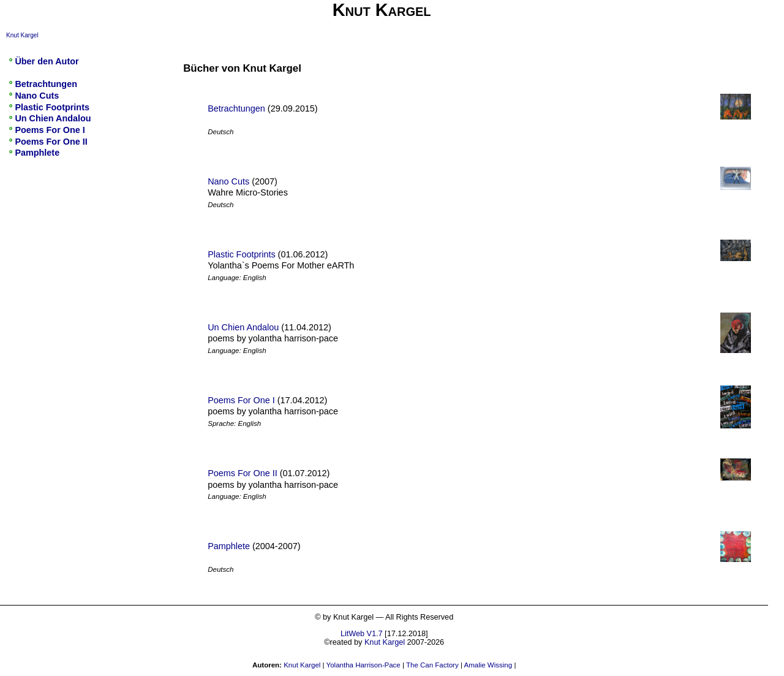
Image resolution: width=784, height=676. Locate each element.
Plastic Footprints (241, 254)
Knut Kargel (22, 35)
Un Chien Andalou (243, 327)
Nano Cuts (228, 181)
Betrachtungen (236, 108)
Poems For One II (243, 473)
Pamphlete (229, 546)
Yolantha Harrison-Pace (364, 665)
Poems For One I (241, 400)
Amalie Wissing (488, 665)
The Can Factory (432, 665)
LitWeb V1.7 (362, 634)
